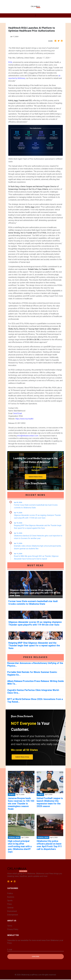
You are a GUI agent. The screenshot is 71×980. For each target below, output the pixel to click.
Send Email (17, 413)
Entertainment (13, 915)
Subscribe (36, 956)
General (10, 908)
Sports (10, 900)
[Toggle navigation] (35, 15)
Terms (10, 926)
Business (11, 897)
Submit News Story (36, 477)
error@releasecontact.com (28, 436)
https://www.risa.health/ (24, 419)
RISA (10, 62)
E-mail (10, 950)
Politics (10, 893)
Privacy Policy (13, 929)
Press (10, 904)
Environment (12, 911)
